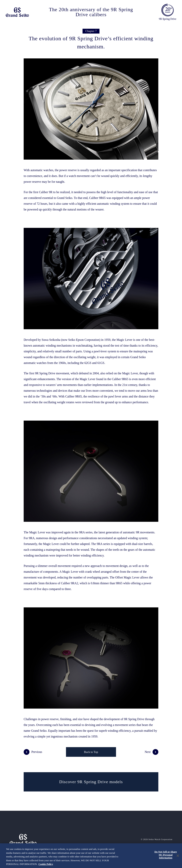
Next (152, 752)
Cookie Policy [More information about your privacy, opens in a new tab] (46, 864)
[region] (91, 856)
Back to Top (91, 752)
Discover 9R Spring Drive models (91, 782)
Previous (33, 752)
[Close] (178, 856)
